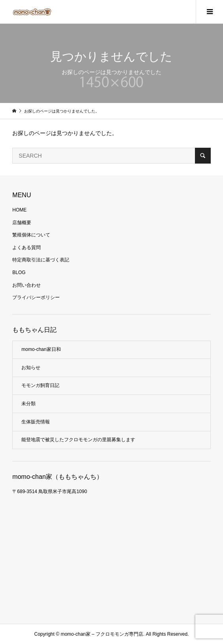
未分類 (28, 404)
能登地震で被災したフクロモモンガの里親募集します (78, 440)
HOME (19, 210)
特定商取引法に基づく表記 (41, 260)
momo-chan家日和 (41, 349)
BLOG (19, 272)
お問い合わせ (26, 285)
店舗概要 (22, 223)
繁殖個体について (31, 235)
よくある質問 (26, 248)
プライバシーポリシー (36, 297)
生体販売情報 (36, 422)
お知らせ (31, 368)
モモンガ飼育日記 (40, 385)
